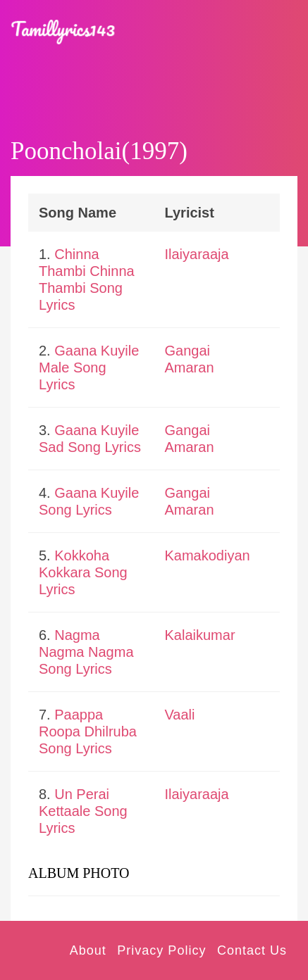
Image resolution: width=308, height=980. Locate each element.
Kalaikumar (200, 635)
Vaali (180, 715)
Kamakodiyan (208, 555)
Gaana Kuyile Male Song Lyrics (89, 367)
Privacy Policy (161, 950)
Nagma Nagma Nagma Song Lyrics (86, 652)
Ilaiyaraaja (197, 254)
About (88, 950)
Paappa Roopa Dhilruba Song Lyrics (88, 731)
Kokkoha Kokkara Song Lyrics (83, 572)
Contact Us (252, 950)
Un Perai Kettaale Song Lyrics (83, 811)
